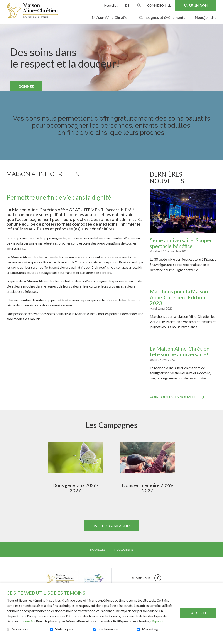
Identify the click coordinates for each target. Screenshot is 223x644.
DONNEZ (26, 93)
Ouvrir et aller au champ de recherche (139, 5)
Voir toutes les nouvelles (175, 403)
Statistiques (64, 629)
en (127, 5)
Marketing (150, 629)
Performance (108, 629)
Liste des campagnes (111, 532)
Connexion (157, 5)
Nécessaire (20, 629)
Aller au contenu (3, 3)
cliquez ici (27, 621)
